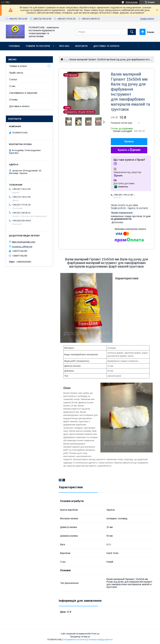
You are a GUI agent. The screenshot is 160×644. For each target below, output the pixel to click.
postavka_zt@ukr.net (22, 246)
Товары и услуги (18, 66)
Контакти (81, 46)
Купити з (129, 150)
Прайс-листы (16, 73)
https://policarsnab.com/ (24, 242)
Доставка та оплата (106, 46)
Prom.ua (95, 634)
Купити (129, 141)
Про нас (64, 46)
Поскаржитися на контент (75, 640)
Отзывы (13, 100)
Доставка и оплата (19, 106)
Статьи (13, 79)
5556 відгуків (132, 2)
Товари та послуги (38, 46)
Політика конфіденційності (100, 640)
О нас (12, 86)
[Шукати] (132, 32)
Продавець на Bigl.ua (80, 637)
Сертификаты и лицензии (23, 93)
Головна (14, 46)
